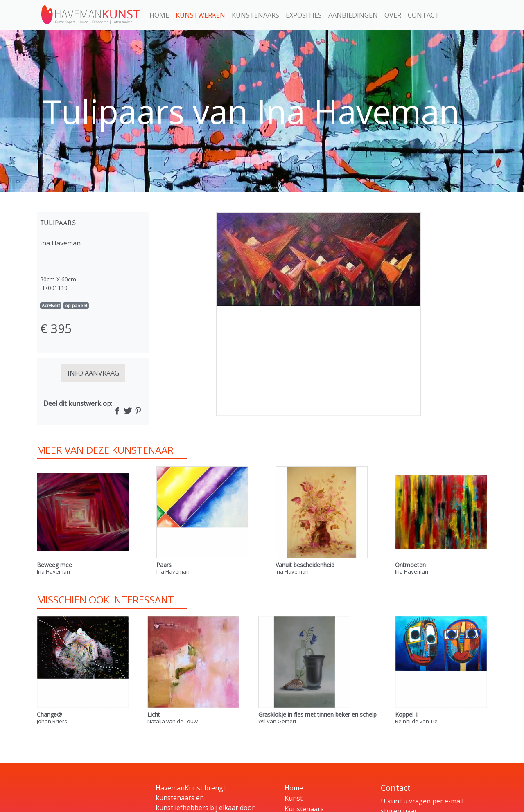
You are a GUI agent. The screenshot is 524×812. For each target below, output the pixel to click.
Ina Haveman (60, 243)
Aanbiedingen (353, 15)
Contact (423, 15)
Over (393, 15)
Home (159, 15)
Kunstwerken (200, 15)
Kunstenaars (255, 15)
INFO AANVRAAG (93, 373)
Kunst (294, 798)
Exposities (304, 15)
